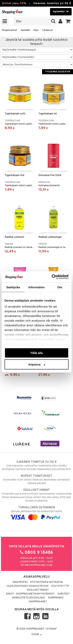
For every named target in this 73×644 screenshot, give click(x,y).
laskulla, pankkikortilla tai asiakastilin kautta (36, 512)
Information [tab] (37, 287)
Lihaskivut (47, 30)
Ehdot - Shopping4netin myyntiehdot (30, 594)
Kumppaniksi (56, 598)
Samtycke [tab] (13, 287)
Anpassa (37, 364)
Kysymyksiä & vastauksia (47, 582)
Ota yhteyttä (60, 586)
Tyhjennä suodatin (58, 72)
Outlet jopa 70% (14, 3)
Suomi (37, 634)
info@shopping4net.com (36, 565)
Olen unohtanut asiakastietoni (28, 586)
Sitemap (51, 629)
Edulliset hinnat (38, 590)
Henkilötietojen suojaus (29, 598)
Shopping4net (10, 30)
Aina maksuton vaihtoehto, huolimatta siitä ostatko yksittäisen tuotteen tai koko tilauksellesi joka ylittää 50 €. (36, 465)
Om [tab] (60, 287)
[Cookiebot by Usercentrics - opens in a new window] (52, 277)
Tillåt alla (37, 353)
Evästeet (64, 594)
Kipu (36, 30)
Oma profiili (20, 582)
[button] (68, 21)
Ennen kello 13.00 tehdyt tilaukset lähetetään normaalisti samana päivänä (36, 479)
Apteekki (25, 30)
